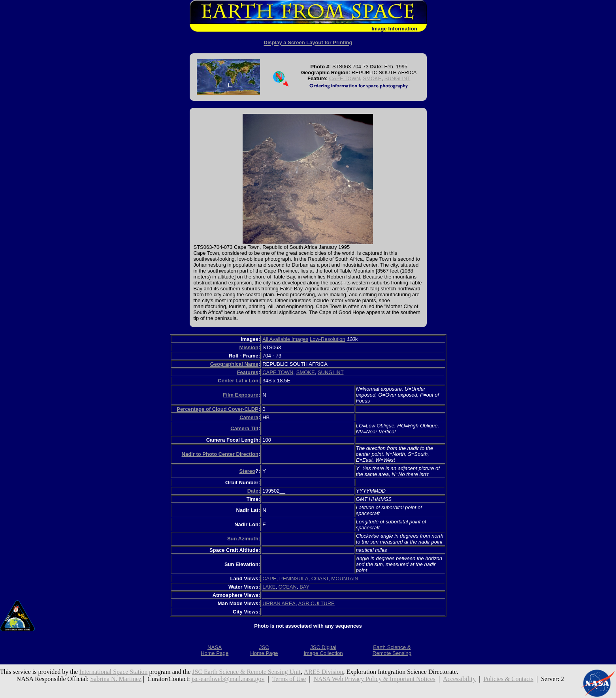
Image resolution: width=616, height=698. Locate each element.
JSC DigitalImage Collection (323, 650)
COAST (320, 579)
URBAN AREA (279, 603)
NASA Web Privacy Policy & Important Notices (375, 679)
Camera (249, 417)
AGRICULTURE (316, 603)
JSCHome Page (264, 650)
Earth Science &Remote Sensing (392, 650)
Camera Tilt (244, 428)
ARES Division (324, 672)
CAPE (269, 579)
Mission (249, 347)
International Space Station (114, 672)
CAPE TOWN (345, 78)
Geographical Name (234, 364)
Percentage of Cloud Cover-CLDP (218, 409)
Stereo (247, 471)
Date (253, 491)
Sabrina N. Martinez (115, 679)
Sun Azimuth (243, 539)
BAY (304, 587)
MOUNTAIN (345, 579)
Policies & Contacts (509, 679)
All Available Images (285, 339)
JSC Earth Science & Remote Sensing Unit (247, 672)
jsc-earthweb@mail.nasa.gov (228, 679)
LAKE (269, 587)
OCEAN (288, 587)
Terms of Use (289, 679)
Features (248, 372)
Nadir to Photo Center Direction (220, 454)
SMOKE (372, 78)
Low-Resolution (328, 339)
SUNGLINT (397, 78)
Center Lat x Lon (238, 381)
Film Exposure (241, 395)
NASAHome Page (215, 650)
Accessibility (460, 679)
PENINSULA (294, 579)
